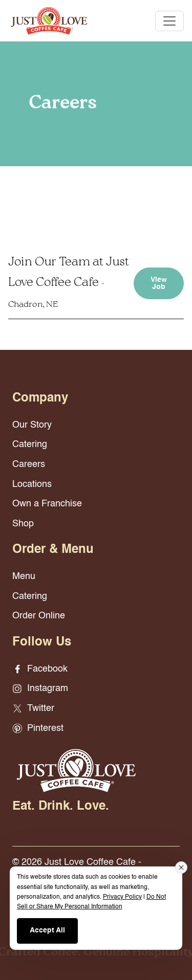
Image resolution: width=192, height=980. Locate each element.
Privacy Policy (122, 897)
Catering (30, 444)
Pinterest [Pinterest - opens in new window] (38, 728)
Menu (24, 576)
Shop (23, 524)
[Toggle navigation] (169, 21)
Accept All (47, 930)
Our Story (32, 425)
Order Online (39, 616)
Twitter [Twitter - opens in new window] (33, 708)
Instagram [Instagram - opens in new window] (40, 688)
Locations (32, 484)
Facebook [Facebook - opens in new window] (40, 669)
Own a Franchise (47, 504)
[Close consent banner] (181, 867)
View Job (159, 283)
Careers (29, 464)
